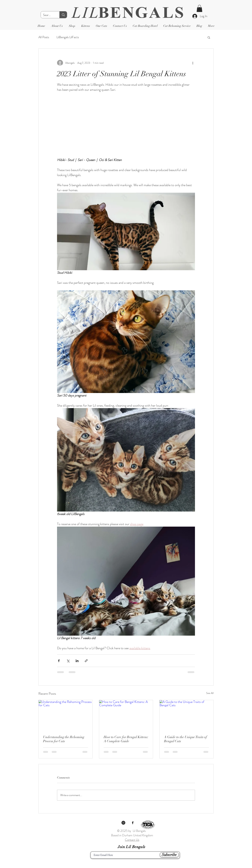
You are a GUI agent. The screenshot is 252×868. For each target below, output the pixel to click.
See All (210, 693)
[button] (199, 8)
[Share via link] (86, 661)
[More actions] (193, 63)
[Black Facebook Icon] (133, 823)
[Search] (47, 15)
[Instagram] (123, 823)
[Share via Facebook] (59, 661)
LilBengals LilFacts (68, 37)
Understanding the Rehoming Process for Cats (64, 739)
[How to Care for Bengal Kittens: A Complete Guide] (126, 715)
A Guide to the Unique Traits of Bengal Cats (185, 739)
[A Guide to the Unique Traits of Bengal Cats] (186, 715)
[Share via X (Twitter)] (68, 661)
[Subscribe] (169, 855)
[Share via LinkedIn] (77, 661)
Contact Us (132, 840)
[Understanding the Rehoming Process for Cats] (66, 715)
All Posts (44, 37)
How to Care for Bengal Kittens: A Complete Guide (126, 739)
